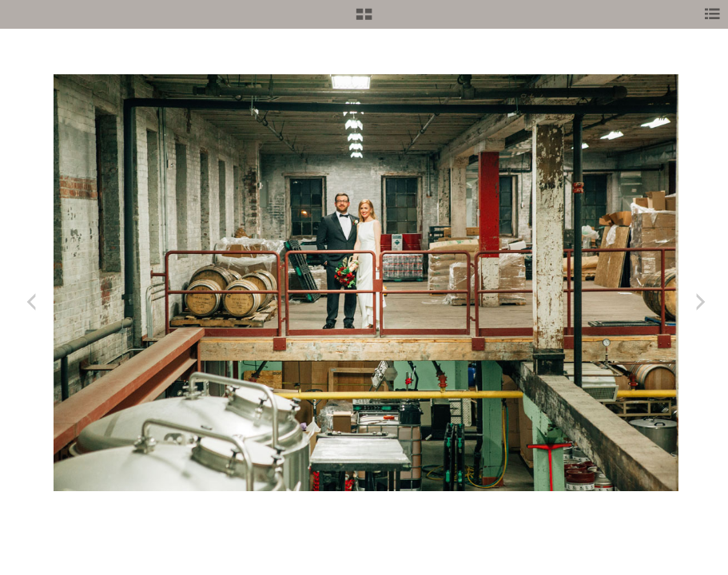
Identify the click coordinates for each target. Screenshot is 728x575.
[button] (364, 20)
